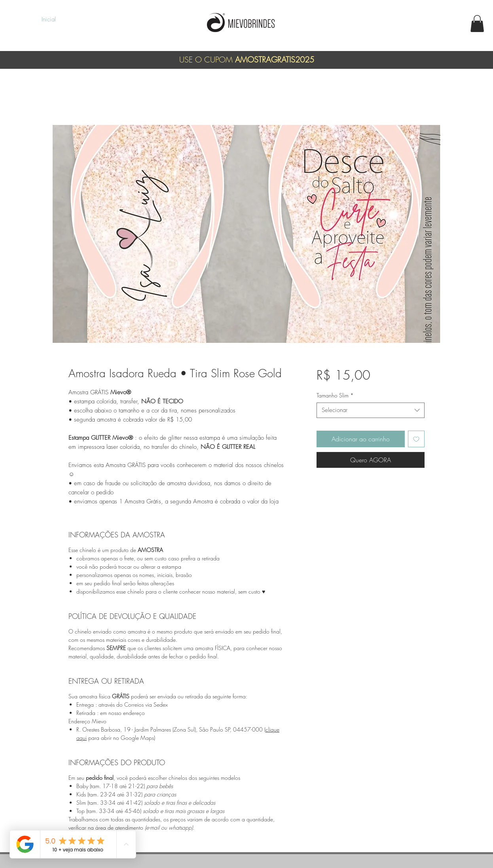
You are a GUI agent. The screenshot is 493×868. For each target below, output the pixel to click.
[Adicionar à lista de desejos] (416, 439)
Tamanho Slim (335, 395)
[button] (477, 24)
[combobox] (371, 410)
